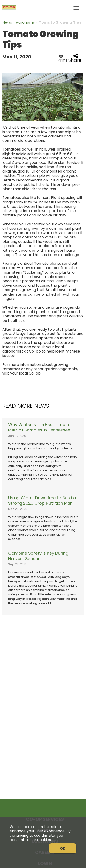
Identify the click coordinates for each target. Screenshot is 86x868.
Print (62, 58)
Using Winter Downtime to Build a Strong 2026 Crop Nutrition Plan (42, 501)
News (7, 22)
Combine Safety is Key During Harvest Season (38, 556)
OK (63, 848)
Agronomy (25, 22)
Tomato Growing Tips (60, 22)
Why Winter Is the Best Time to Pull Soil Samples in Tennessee (39, 427)
